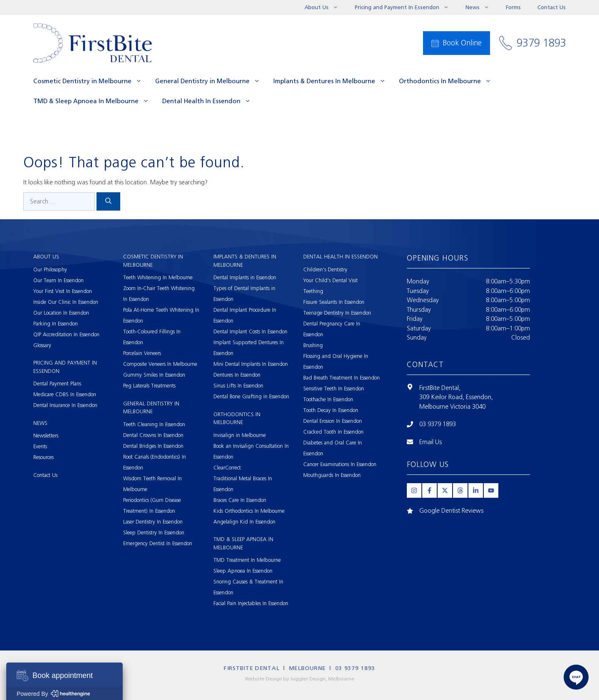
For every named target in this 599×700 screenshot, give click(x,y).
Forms (513, 7)
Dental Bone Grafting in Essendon (251, 396)
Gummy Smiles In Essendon (154, 375)
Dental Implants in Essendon (245, 277)
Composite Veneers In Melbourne (160, 364)
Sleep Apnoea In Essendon (243, 571)
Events (40, 446)
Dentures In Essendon (237, 375)
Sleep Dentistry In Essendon (154, 532)
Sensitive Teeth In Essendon (334, 388)
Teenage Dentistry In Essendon (337, 313)
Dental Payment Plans (57, 384)
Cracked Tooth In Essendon (333, 432)
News (481, 7)
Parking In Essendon (56, 324)
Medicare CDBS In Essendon (65, 394)
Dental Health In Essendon (210, 101)
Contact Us (552, 7)
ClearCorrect (227, 468)
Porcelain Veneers (142, 353)
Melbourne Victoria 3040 (452, 407)
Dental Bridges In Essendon (153, 446)
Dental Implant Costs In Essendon (250, 331)
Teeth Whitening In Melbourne (158, 277)
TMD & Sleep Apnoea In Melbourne (94, 101)
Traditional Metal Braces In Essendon (243, 484)
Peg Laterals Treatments (149, 386)
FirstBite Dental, (440, 388)
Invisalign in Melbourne (240, 435)
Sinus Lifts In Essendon (238, 386)
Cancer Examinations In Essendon (340, 464)
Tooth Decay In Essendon (331, 410)
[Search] (108, 202)
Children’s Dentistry (325, 269)
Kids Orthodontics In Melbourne (249, 511)
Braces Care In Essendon (240, 500)
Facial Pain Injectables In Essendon (251, 603)
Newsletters (46, 436)
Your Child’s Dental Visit (330, 280)
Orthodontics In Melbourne (448, 81)
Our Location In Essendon (61, 313)
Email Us (431, 442)
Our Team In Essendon (58, 280)
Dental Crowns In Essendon (153, 435)
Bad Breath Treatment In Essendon (342, 378)
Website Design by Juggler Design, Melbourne (300, 679)
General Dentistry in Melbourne (211, 81)
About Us (325, 7)
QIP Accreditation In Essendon (66, 334)
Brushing (313, 345)
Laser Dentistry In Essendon (153, 522)
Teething (313, 291)
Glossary (42, 345)
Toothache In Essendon (328, 399)
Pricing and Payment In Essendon (406, 7)
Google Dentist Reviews (451, 511)
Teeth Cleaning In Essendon (154, 424)
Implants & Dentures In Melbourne (333, 81)
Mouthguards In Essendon (332, 475)
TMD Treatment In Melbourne (247, 560)
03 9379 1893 (438, 424)
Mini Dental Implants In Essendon (251, 364)
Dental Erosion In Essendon (333, 421)
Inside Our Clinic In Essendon (66, 302)
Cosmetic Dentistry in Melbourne (91, 81)
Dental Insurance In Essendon (65, 405)
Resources (43, 457)
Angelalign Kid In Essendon (244, 522)
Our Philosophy (50, 269)
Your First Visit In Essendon (63, 291)
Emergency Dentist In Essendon (158, 543)
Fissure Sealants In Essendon (334, 302)
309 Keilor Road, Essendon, (456, 397)
